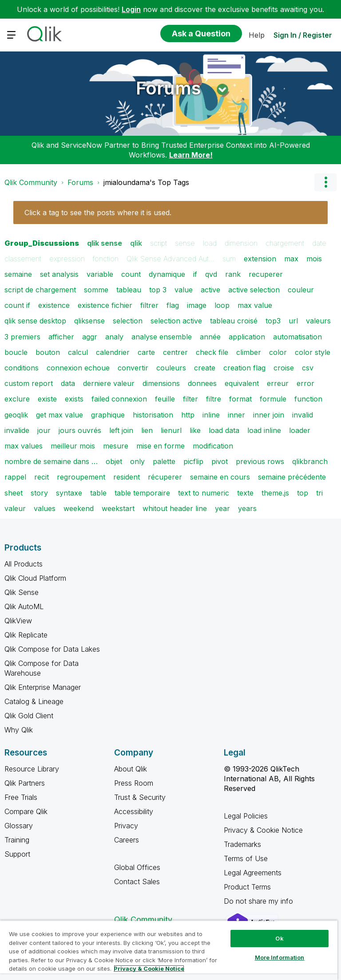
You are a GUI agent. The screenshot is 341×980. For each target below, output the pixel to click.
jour (44, 430)
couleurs (171, 368)
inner (236, 415)
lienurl (171, 430)
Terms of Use (246, 858)
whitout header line (175, 508)
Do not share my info (260, 901)
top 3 (158, 290)
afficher (61, 337)
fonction (106, 259)
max (291, 259)
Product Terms (247, 887)
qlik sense (105, 243)
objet (114, 461)
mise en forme (161, 446)
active (210, 290)
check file (212, 352)
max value (255, 305)
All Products (24, 564)
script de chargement (40, 290)
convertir (133, 368)
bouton (48, 352)
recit (42, 477)
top (303, 493)
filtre (214, 399)
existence (54, 305)
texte (245, 493)
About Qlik (131, 769)
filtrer (149, 305)
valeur (15, 508)
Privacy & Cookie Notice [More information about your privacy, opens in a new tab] (149, 968)
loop (222, 305)
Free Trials (21, 797)
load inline (264, 430)
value (184, 290)
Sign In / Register (303, 35)
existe (47, 399)
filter (190, 399)
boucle (16, 352)
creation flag (244, 368)
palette (164, 461)
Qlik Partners (25, 783)
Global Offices (137, 867)
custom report (29, 383)
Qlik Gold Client (29, 716)
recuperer (266, 274)
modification (213, 446)
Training (17, 840)
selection (128, 321)
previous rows (260, 461)
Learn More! (191, 155)
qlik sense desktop (35, 321)
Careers (127, 840)
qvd (211, 274)
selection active (176, 321)
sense (185, 243)
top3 (273, 321)
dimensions (161, 383)
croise (284, 368)
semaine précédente (292, 477)
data (68, 383)
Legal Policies (246, 816)
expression (67, 259)
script (159, 243)
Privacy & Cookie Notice (263, 830)
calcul (78, 352)
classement (23, 259)
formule (273, 399)
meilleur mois (73, 446)
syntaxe (69, 493)
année (210, 337)
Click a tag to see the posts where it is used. (98, 213)
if (195, 274)
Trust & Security (140, 797)
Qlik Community (31, 182)
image (197, 305)
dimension (241, 243)
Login (131, 9)
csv (308, 368)
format (240, 399)
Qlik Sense (22, 592)
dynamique (167, 274)
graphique (108, 415)
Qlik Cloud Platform (35, 578)
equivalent (242, 383)
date (319, 243)
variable (100, 274)
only (137, 461)
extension (260, 259)
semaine (18, 274)
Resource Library (32, 769)
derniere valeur (109, 383)
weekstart (118, 508)
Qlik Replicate (26, 635)
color (278, 352)
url (293, 321)
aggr (90, 337)
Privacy (126, 826)
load (210, 243)
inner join (269, 415)
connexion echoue (78, 368)
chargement (285, 243)
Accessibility (134, 811)
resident (127, 477)
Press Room (134, 783)
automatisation (297, 337)
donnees (202, 383)
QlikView (18, 621)
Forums (169, 88)
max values (24, 446)
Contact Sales (137, 882)
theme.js (275, 493)
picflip (193, 461)
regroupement (81, 477)
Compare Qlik (26, 811)
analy (114, 337)
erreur (278, 383)
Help (257, 35)
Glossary (19, 826)
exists (74, 399)
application (247, 337)
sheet (14, 493)
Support (17, 854)
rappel (15, 477)
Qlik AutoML (24, 606)
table (98, 493)
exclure (17, 399)
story (39, 493)
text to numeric (204, 493)
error (305, 383)
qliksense (89, 321)
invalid (303, 415)
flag (173, 305)
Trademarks (242, 844)
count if (17, 305)
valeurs (318, 321)
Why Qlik (19, 730)
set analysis (59, 274)
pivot (220, 461)
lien (147, 430)
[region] (169, 950)
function (308, 399)
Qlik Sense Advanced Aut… (170, 259)
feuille (165, 399)
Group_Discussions (42, 243)
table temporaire (142, 493)
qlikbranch (310, 461)
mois (314, 259)
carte (146, 352)
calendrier (113, 352)
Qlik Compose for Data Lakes (52, 649)
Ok (279, 938)
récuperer (165, 477)
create (205, 368)
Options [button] (325, 182)
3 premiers (22, 337)
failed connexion (119, 399)
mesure (116, 446)
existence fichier (105, 305)
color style (313, 352)
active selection (254, 290)
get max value (59, 415)
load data (224, 430)
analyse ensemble (162, 337)
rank (233, 274)
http (188, 415)
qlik (136, 243)
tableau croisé (234, 321)
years (247, 508)
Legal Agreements (253, 873)
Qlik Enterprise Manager (43, 687)
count (131, 274)
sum (229, 259)
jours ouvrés (80, 430)
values (45, 508)
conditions (22, 368)
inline (211, 415)
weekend (79, 508)
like (195, 430)
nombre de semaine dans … (51, 461)
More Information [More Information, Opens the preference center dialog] (280, 957)
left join (121, 430)
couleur (301, 290)
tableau (129, 290)
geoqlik (16, 415)
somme (96, 290)
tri (319, 493)
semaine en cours (220, 477)
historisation (153, 415)
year (222, 508)
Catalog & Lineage (34, 701)
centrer (175, 352)
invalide (17, 430)
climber (249, 352)
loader (300, 430)
